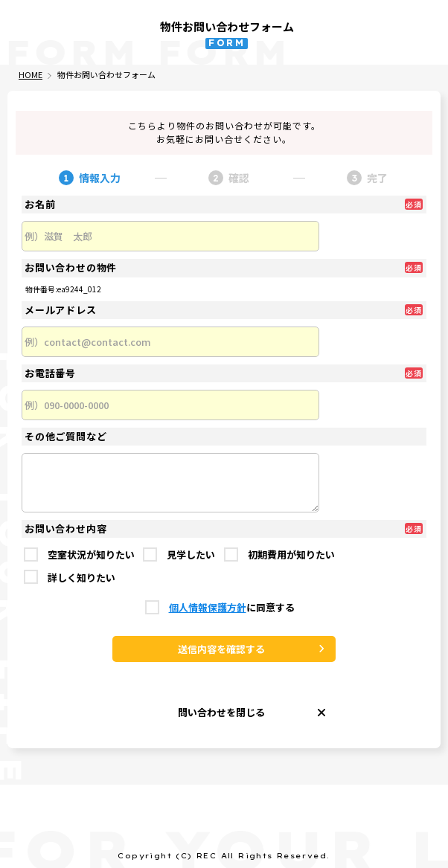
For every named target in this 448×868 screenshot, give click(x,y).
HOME (31, 75)
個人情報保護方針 (208, 608)
